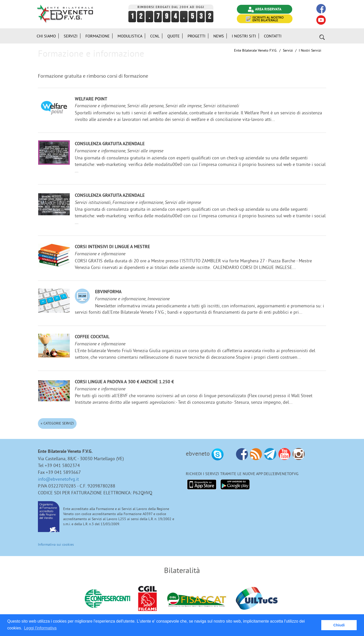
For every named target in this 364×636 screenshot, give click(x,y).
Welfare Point (91, 99)
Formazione (98, 36)
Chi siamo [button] (46, 36)
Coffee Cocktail (92, 337)
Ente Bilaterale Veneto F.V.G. (256, 50)
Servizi (288, 50)
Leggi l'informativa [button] (40, 628)
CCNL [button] (155, 36)
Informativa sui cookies (56, 544)
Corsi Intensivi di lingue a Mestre (112, 247)
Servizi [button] (71, 36)
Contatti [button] (273, 36)
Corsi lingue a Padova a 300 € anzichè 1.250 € (124, 382)
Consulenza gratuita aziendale (110, 144)
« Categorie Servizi (57, 423)
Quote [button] (174, 36)
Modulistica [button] (130, 36)
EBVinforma (108, 292)
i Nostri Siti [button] (244, 36)
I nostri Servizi (310, 50)
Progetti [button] (197, 36)
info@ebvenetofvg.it (58, 479)
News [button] (219, 36)
